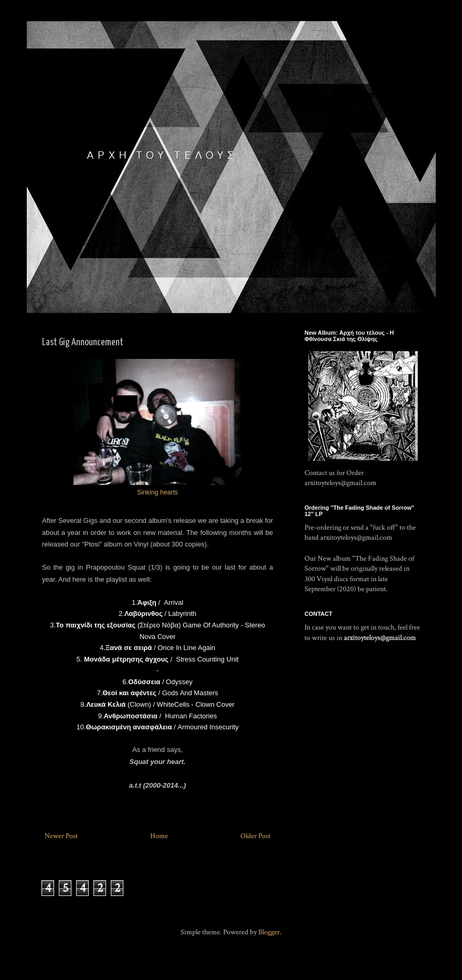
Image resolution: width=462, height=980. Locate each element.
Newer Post (61, 836)
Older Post (255, 836)
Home (159, 836)
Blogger (269, 932)
